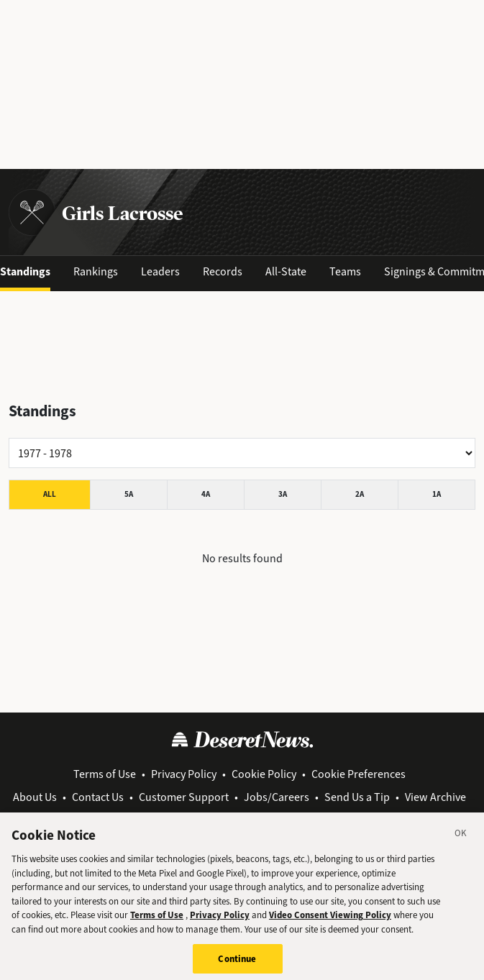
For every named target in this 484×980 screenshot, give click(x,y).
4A (206, 494)
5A (129, 494)
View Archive (435, 797)
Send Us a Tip (357, 797)
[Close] (461, 844)
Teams (345, 271)
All (50, 494)
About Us (35, 797)
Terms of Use (105, 774)
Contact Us (98, 797)
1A (437, 494)
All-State (286, 271)
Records (223, 271)
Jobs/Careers (277, 797)
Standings (25, 271)
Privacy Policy (184, 774)
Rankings (96, 271)
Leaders (160, 271)
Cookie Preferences (359, 774)
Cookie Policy (264, 774)
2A (360, 494)
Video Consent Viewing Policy (330, 924)
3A (283, 494)
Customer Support (184, 797)
